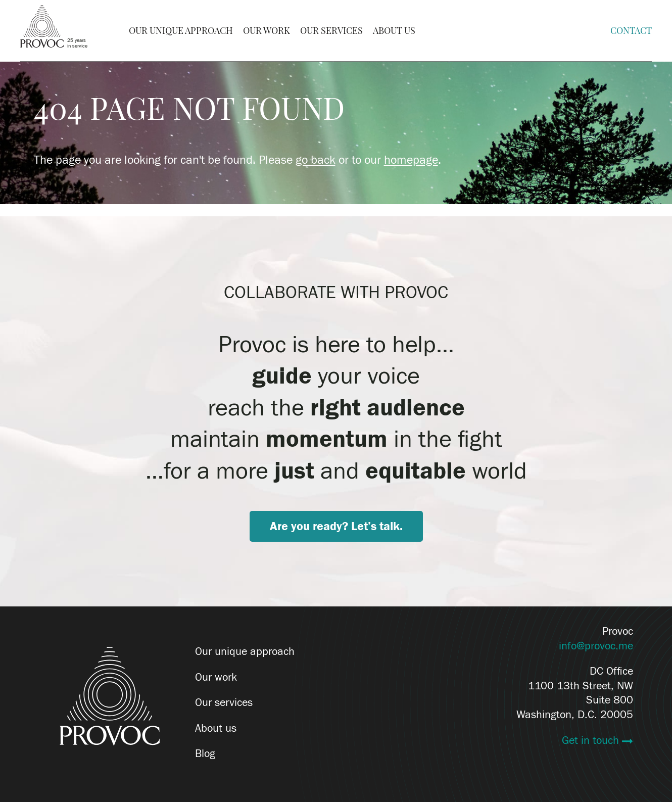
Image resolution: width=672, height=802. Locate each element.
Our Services (331, 31)
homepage (411, 160)
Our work (216, 677)
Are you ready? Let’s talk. (336, 526)
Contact (631, 31)
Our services (224, 702)
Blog (205, 754)
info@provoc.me (596, 646)
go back (316, 160)
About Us (394, 31)
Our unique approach (245, 651)
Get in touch (592, 740)
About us (216, 728)
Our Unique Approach (181, 31)
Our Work (267, 31)
